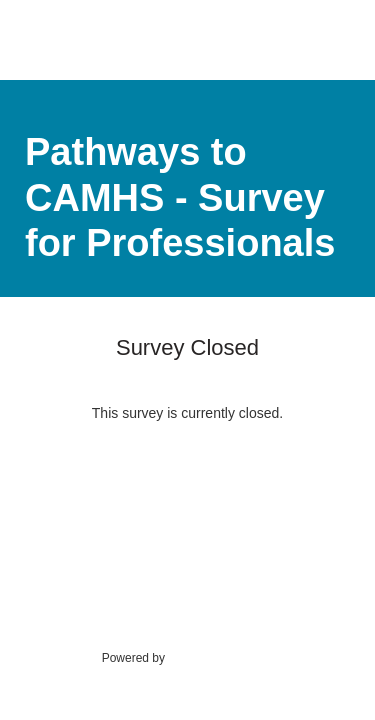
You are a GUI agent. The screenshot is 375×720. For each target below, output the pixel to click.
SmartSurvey (223, 657)
